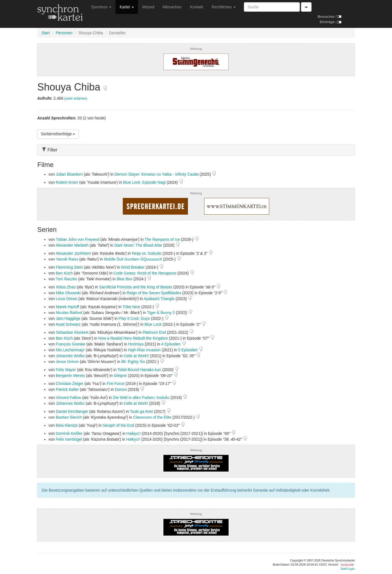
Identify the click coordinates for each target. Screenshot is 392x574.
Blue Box (124, 279)
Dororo (121, 389)
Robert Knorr (67, 182)
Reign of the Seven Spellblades (154, 293)
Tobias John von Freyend (77, 239)
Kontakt (197, 7)
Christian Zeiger (69, 384)
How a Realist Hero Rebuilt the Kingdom (133, 338)
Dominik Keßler (69, 433)
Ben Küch (64, 273)
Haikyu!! (133, 433)
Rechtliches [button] (224, 7)
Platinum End (154, 332)
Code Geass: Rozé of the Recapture (145, 273)
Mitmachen (172, 7)
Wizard (148, 7)
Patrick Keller (67, 389)
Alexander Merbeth (72, 245)
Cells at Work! (136, 403)
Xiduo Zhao (66, 287)
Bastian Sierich (69, 417)
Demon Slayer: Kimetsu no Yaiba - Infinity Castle (157, 174)
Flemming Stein (69, 267)
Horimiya (136, 344)
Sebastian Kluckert (72, 332)
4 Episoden (171, 344)
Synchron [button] (101, 7)
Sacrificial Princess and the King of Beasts (136, 287)
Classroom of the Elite (152, 417)
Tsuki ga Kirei (142, 411)
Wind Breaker (133, 267)
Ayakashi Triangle (159, 299)
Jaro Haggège (68, 318)
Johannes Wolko (70, 356)
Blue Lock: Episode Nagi (144, 182)
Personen (64, 33)
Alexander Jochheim (73, 253)
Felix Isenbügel (69, 439)
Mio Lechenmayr (70, 350)
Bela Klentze (67, 425)
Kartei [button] (127, 7)
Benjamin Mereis (70, 376)
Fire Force (116, 384)
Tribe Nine (131, 307)
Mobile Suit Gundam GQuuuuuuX (133, 259)
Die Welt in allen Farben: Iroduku (141, 398)
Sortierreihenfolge (58, 134)
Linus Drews (66, 299)
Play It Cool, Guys (134, 318)
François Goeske (70, 344)
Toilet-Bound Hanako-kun (139, 370)
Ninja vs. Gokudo (147, 253)
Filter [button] (50, 150)
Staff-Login (348, 569)
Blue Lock (153, 324)
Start (46, 33)
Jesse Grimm (67, 362)
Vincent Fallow (68, 398)
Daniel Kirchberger (72, 411)
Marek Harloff (67, 307)
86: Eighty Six (133, 362)
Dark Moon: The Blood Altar (138, 245)
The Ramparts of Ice (162, 239)
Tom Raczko (66, 279)
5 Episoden (188, 350)
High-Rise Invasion (144, 350)
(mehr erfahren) (76, 99)
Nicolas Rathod (69, 313)
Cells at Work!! (136, 356)
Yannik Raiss (67, 259)
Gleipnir (120, 376)
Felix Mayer (66, 370)
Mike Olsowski (68, 293)
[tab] (196, 150)
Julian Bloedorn (69, 174)
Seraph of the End (118, 425)
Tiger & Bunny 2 (161, 313)
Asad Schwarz (68, 324)
